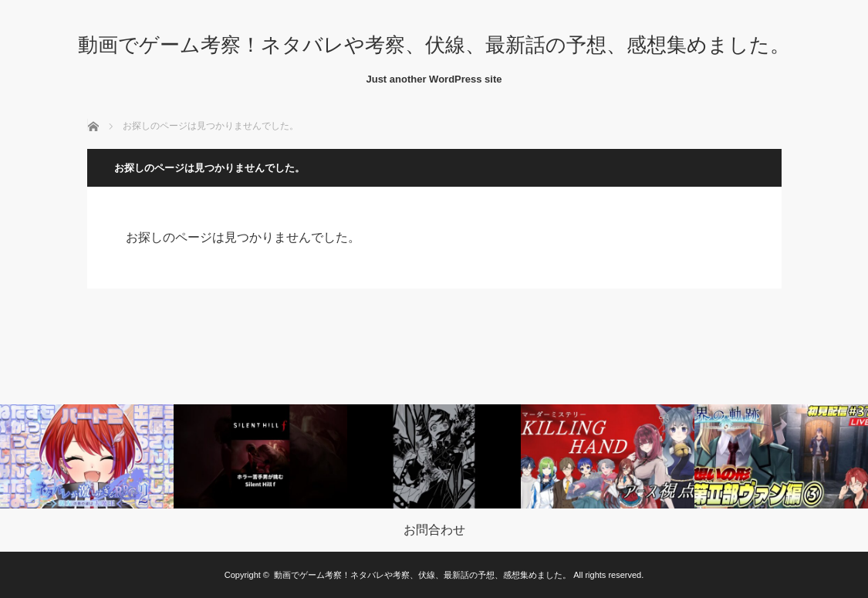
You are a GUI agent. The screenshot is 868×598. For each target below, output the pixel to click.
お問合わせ (434, 530)
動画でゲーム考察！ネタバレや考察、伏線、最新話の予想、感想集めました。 (434, 45)
